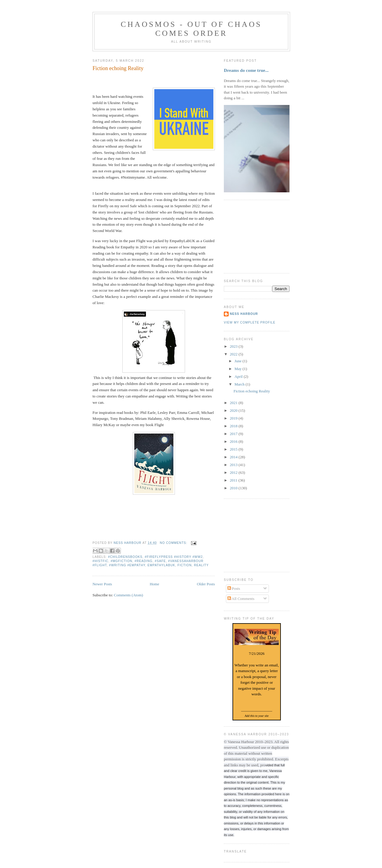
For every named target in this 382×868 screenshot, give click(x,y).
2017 (234, 434)
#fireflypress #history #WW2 (174, 557)
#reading (144, 561)
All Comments (241, 599)
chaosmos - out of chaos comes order (191, 29)
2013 (234, 465)
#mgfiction (122, 561)
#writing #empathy (127, 565)
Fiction (185, 565)
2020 (234, 410)
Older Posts (206, 584)
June (239, 361)
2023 (234, 346)
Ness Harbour (244, 314)
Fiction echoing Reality (118, 68)
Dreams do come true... (246, 70)
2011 (234, 480)
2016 (234, 441)
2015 (234, 449)
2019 (234, 418)
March (240, 384)
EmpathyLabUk (161, 565)
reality (201, 565)
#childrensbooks (125, 557)
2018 (234, 426)
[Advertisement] (254, 236)
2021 (234, 403)
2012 (234, 472)
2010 (234, 488)
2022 (234, 354)
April (239, 376)
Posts (234, 588)
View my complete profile (250, 322)
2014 (234, 457)
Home (155, 584)
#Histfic (100, 561)
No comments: (174, 543)
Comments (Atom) (129, 595)
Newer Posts (102, 584)
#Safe (160, 561)
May (239, 369)
